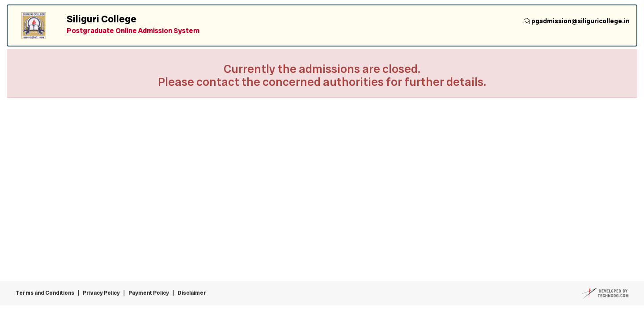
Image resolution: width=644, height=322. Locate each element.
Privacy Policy (101, 293)
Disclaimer (192, 293)
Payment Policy (149, 293)
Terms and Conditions (45, 293)
